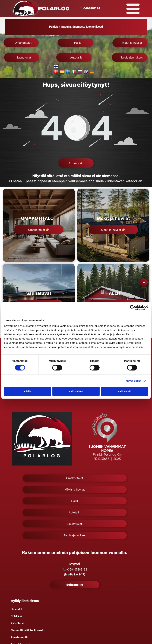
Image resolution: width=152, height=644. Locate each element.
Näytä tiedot (134, 381)
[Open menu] (133, 9)
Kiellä (28, 391)
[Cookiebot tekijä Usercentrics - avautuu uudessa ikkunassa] (133, 307)
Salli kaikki (124, 391)
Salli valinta (76, 391)
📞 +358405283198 (75, 570)
